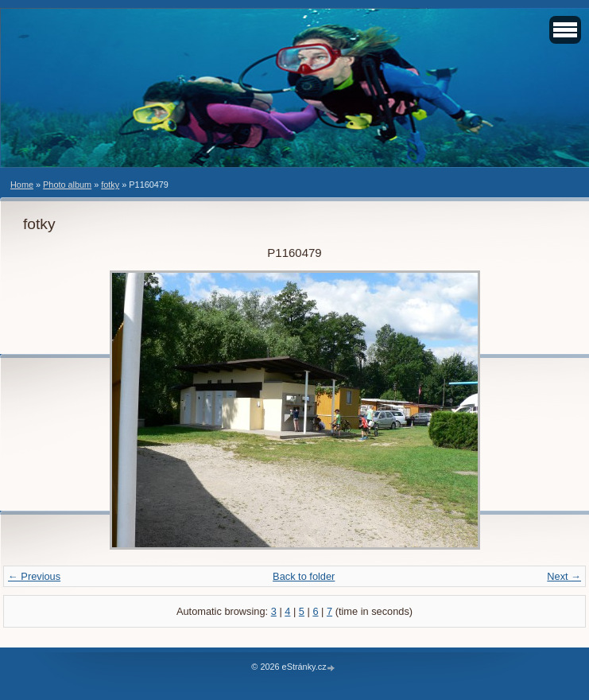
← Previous (34, 576)
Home (22, 185)
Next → (564, 576)
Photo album (67, 185)
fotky (110, 185)
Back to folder (304, 576)
